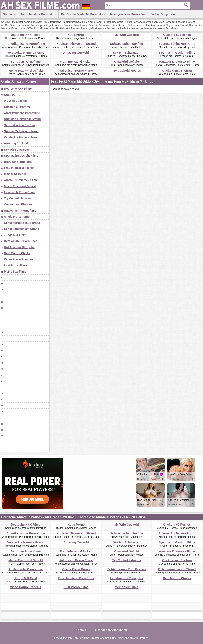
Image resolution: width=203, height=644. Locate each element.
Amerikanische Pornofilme (26, 44)
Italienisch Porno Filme (76, 70)
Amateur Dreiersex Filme (177, 61)
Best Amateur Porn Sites (21, 241)
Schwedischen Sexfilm (127, 44)
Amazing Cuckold (76, 53)
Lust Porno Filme (16, 265)
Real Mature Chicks (17, 253)
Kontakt (81, 630)
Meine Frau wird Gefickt (26, 70)
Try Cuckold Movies (127, 70)
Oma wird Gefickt (126, 61)
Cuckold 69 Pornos (177, 35)
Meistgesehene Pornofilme (128, 14)
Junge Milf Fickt (15, 235)
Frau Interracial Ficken (76, 61)
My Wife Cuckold (127, 35)
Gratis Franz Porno (17, 217)
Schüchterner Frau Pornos (22, 223)
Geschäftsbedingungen (111, 630)
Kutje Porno (76, 35)
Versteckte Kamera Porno (26, 53)
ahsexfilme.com (63, 638)
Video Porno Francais (19, 259)
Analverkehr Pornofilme (20, 211)
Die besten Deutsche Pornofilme (83, 14)
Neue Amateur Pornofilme (39, 14)
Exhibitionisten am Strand (22, 229)
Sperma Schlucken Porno (177, 44)
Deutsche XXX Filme (26, 35)
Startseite (10, 14)
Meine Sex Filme (15, 272)
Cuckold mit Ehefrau (177, 70)
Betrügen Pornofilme (26, 61)
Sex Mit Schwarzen (126, 53)
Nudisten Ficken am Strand (76, 44)
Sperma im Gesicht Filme (177, 53)
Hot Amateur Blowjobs (19, 247)
